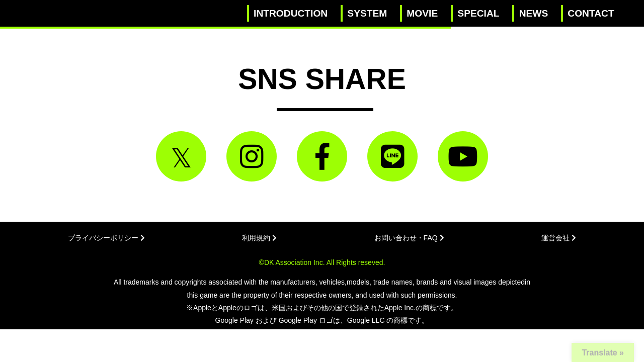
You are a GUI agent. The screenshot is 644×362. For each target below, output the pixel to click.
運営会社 (559, 238)
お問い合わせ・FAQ (409, 238)
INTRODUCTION (291, 13)
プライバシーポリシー (106, 238)
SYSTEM (367, 13)
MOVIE (422, 13)
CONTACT (591, 13)
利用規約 (259, 238)
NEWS (534, 13)
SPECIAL (478, 13)
